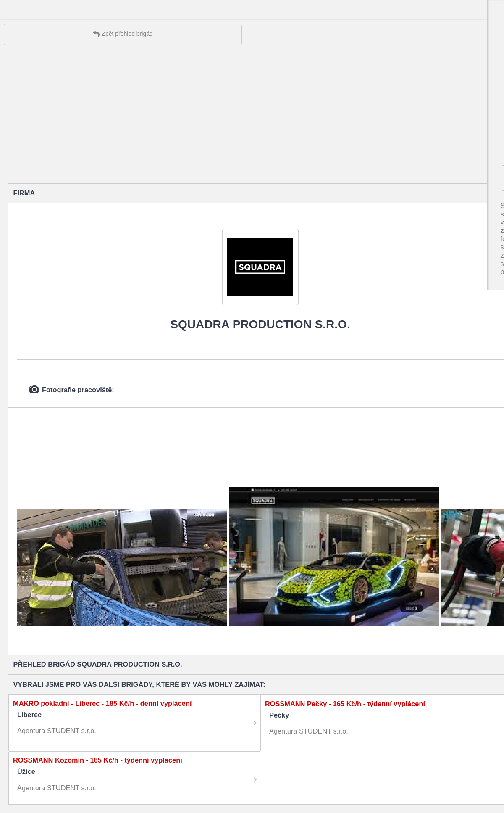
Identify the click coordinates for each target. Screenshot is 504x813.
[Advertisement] (252, 116)
